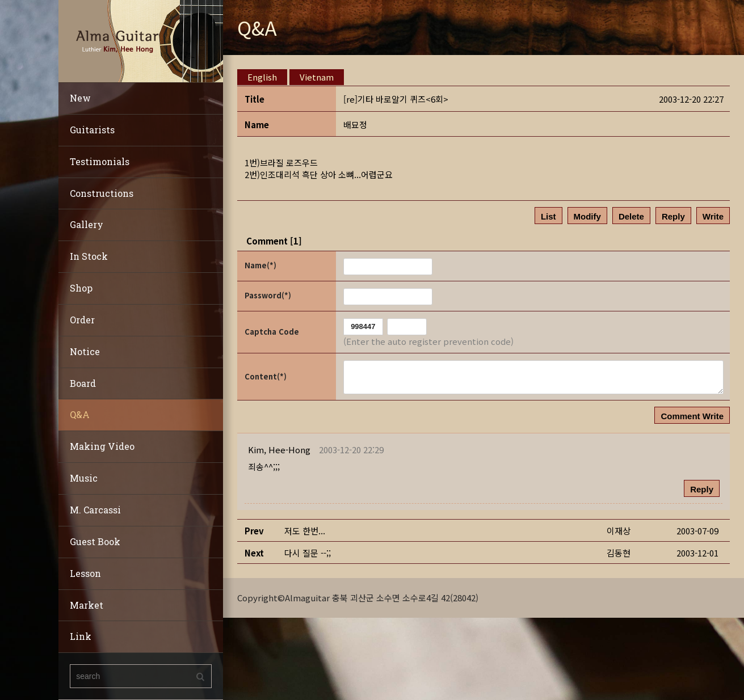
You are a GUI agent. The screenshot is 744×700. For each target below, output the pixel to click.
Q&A (80, 414)
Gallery (87, 224)
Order (82, 320)
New (80, 98)
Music (84, 478)
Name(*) (260, 265)
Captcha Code (272, 332)
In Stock (89, 256)
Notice (85, 351)
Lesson (85, 573)
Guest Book (95, 541)
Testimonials (100, 161)
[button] (279, 450)
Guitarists (92, 130)
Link (81, 636)
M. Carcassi (95, 510)
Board (83, 383)
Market (87, 605)
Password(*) (268, 295)
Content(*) (266, 376)
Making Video (102, 446)
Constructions (102, 193)
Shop (81, 288)
